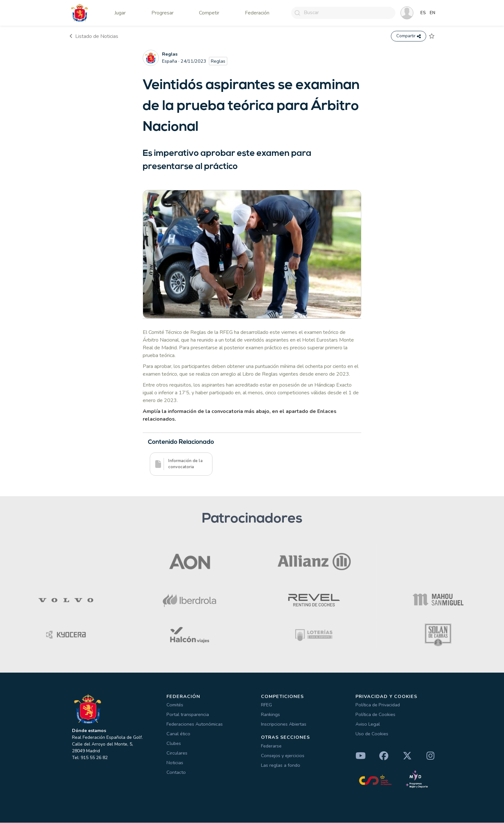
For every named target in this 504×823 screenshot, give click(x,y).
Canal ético (178, 734)
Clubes (174, 744)
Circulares (177, 753)
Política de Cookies (375, 715)
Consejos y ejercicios (283, 756)
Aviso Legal (368, 724)
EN (432, 13)
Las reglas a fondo (281, 765)
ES (423, 13)
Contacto (176, 773)
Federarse (271, 746)
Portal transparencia (188, 715)
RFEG (266, 705)
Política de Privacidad (378, 705)
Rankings (270, 715)
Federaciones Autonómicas (195, 724)
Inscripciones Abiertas (284, 724)
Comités (175, 705)
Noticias (175, 763)
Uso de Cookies (372, 734)
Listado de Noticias (94, 36)
